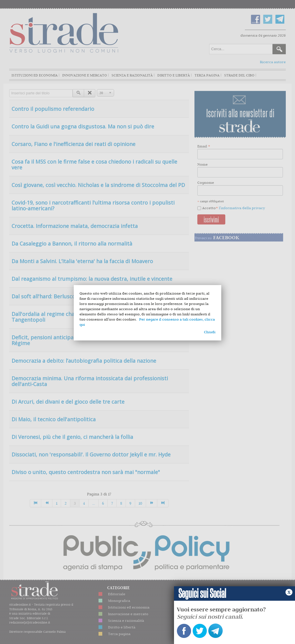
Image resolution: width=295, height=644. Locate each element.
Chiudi (210, 332)
